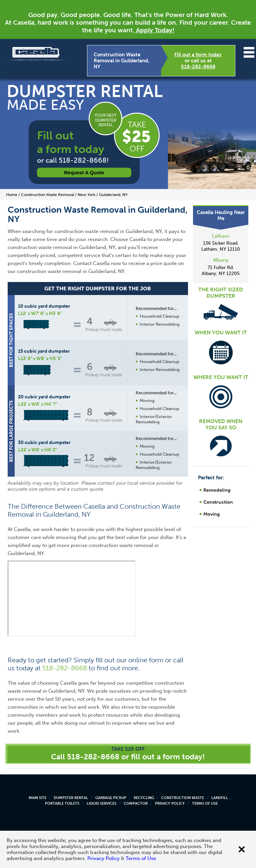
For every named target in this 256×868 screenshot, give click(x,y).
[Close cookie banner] (242, 849)
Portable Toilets (62, 803)
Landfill (220, 798)
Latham (221, 236)
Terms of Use (205, 803)
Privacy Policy (170, 803)
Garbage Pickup (111, 798)
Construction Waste (183, 798)
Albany (221, 260)
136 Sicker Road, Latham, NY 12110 (221, 246)
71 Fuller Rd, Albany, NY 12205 (221, 270)
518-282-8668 (198, 67)
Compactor (136, 803)
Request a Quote (84, 172)
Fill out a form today (198, 55)
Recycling (144, 798)
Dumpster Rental (71, 798)
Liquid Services (101, 803)
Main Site (37, 798)
